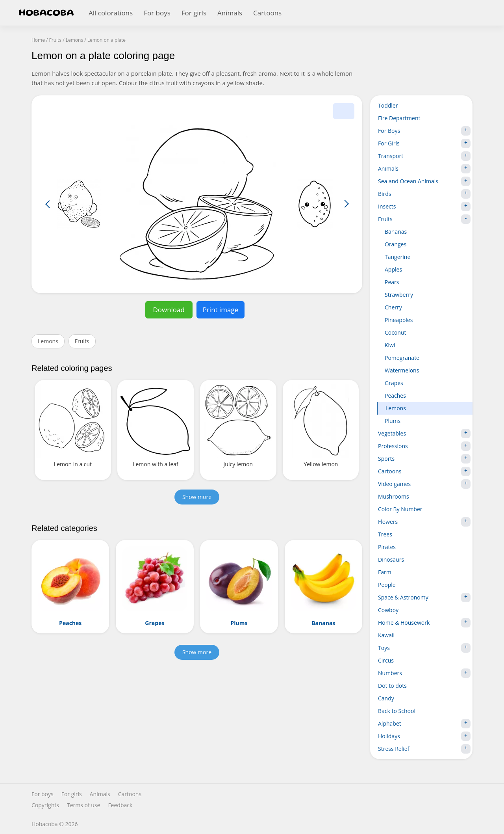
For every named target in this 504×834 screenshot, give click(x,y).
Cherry (393, 307)
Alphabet (424, 724)
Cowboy (388, 610)
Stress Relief (424, 749)
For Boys (424, 131)
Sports (424, 459)
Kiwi (390, 345)
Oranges (396, 244)
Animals (230, 13)
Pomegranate (402, 358)
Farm (385, 572)
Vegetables (424, 434)
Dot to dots (392, 686)
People (387, 585)
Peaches (395, 396)
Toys (424, 648)
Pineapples (399, 320)
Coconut (396, 332)
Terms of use (83, 805)
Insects (424, 207)
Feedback (120, 805)
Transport (424, 156)
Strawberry (399, 295)
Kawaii (386, 635)
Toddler (388, 105)
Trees (385, 534)
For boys (157, 13)
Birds (424, 194)
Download (169, 310)
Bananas (396, 232)
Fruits (82, 341)
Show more (197, 497)
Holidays (424, 736)
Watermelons (402, 370)
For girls (194, 13)
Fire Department (399, 118)
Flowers (424, 522)
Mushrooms (394, 496)
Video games (424, 484)
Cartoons (267, 13)
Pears (392, 282)
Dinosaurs (391, 559)
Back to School (397, 711)
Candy (386, 698)
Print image (221, 310)
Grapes (394, 383)
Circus (386, 660)
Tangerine (397, 257)
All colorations (111, 13)
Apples (393, 269)
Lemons (48, 341)
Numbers (424, 673)
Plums (393, 421)
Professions (424, 446)
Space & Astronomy (424, 598)
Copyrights (45, 805)
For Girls (424, 143)
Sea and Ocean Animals (424, 181)
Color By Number (400, 509)
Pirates (387, 547)
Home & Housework (424, 623)
